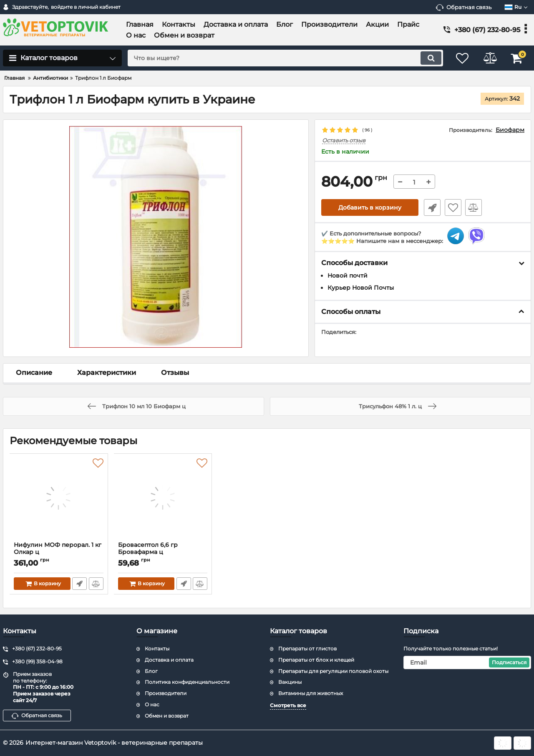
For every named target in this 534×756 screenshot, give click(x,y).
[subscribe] (467, 662)
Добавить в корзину (370, 208)
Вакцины (290, 682)
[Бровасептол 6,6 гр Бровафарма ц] (163, 500)
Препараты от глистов (307, 649)
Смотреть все (288, 705)
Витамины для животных (311, 693)
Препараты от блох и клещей (316, 660)
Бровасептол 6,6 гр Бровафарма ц (163, 552)
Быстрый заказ (431, 208)
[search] (283, 58)
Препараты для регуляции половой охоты (333, 671)
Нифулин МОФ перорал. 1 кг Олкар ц (59, 552)
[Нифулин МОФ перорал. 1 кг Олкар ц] (59, 500)
